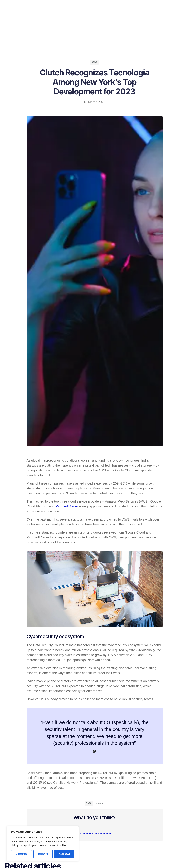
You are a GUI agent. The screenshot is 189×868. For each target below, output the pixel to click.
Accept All (64, 854)
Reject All (43, 854)
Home (60, 6)
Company (91, 6)
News (94, 62)
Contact (107, 6)
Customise (22, 854)
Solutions (74, 6)
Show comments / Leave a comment (94, 834)
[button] (95, 832)
